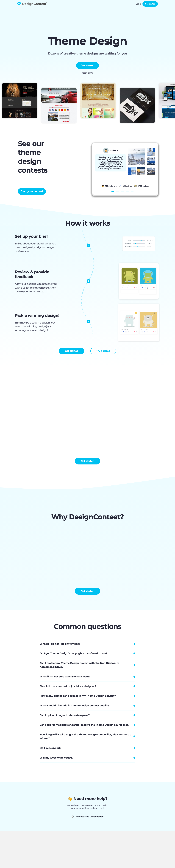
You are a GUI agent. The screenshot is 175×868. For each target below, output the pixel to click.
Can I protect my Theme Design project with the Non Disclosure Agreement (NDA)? (79, 665)
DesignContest (32, 4)
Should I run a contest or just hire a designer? (68, 686)
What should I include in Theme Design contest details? (74, 706)
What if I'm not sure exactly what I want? (65, 677)
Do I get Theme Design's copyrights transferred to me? (73, 653)
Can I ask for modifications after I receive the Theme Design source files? (85, 725)
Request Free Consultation (87, 817)
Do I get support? (51, 748)
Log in (138, 4)
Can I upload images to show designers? (65, 715)
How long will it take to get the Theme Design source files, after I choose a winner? (86, 736)
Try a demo (103, 351)
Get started (150, 4)
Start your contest (32, 191)
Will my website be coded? (57, 758)
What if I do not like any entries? (60, 644)
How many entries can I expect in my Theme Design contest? (78, 696)
